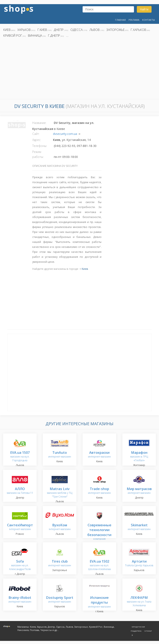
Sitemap (148, 631)
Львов (95, 30)
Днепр (59, 30)
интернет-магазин (60, 455)
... (67, 35)
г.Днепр (54, 35)
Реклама (134, 20)
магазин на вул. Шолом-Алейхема (99, 565)
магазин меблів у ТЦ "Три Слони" (60, 493)
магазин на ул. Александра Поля (20, 565)
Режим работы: (38, 154)
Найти (144, 9)
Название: (39, 123)
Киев (7, 30)
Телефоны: (40, 146)
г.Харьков (138, 30)
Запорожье (116, 30)
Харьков (24, 30)
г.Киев (42, 30)
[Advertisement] (79, 69)
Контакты (149, 20)
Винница (35, 35)
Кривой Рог (13, 35)
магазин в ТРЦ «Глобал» (139, 457)
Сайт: (36, 134)
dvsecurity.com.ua (65, 134)
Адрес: (37, 140)
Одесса (76, 30)
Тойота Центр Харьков (139, 563)
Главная (120, 20)
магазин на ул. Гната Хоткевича (139, 602)
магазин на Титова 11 (20, 491)
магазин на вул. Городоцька (20, 457)
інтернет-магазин (20, 527)
